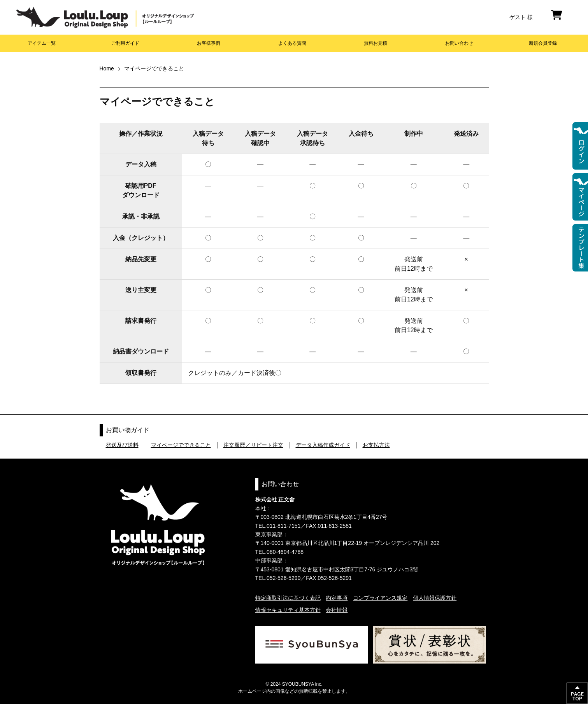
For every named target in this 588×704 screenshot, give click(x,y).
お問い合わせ (459, 43)
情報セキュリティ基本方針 (288, 610)
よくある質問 (292, 43)
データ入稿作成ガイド (323, 445)
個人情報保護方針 (435, 598)
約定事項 (337, 598)
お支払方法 (376, 445)
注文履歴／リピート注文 (253, 445)
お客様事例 (209, 43)
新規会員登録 (543, 43)
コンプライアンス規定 (380, 598)
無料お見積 (376, 43)
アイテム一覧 (42, 43)
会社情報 (337, 610)
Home (107, 68)
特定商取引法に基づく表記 (288, 598)
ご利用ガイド (125, 43)
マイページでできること (181, 445)
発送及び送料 (122, 445)
